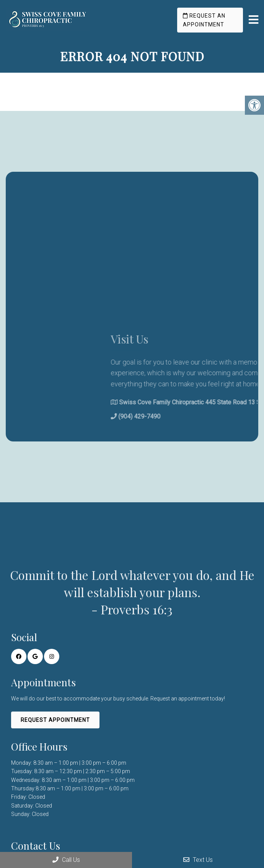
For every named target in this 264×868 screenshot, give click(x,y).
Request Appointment (55, 720)
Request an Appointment (204, 20)
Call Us (66, 860)
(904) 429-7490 (189, 416)
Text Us (198, 860)
